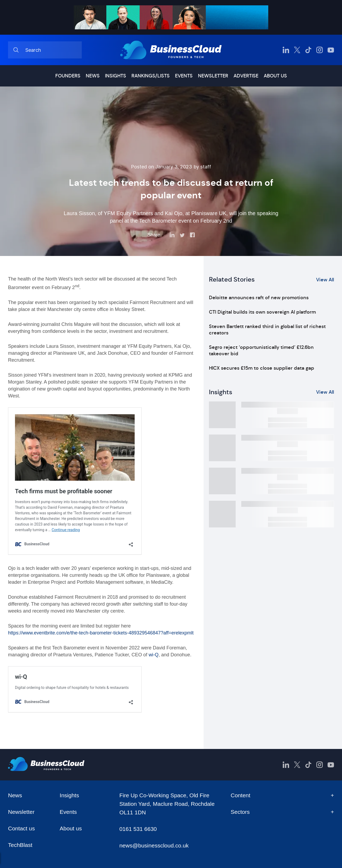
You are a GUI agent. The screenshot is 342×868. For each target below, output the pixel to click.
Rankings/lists (151, 76)
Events (184, 76)
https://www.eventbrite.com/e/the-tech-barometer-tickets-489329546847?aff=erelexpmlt (101, 633)
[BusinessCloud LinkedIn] (286, 50)
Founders (68, 76)
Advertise (246, 76)
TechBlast (20, 845)
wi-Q (153, 655)
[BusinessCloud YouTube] (331, 50)
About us (275, 76)
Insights (116, 76)
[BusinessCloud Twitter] (297, 50)
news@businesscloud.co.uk (154, 845)
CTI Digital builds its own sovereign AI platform (262, 312)
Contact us (21, 828)
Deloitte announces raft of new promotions (259, 298)
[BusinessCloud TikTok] (308, 50)
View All (325, 280)
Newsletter (213, 76)
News (93, 76)
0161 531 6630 (138, 829)
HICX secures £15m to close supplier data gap (262, 368)
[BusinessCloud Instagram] (320, 50)
